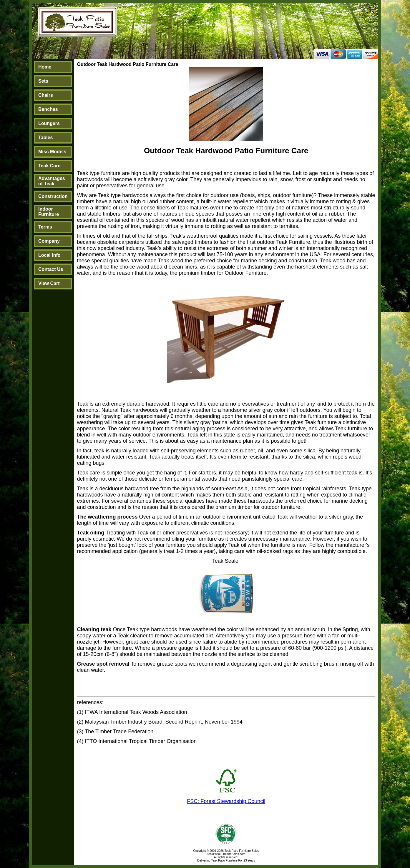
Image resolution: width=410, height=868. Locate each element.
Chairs (46, 95)
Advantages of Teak (52, 181)
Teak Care (49, 166)
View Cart (49, 283)
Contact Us (51, 269)
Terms (45, 227)
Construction (53, 196)
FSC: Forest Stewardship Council (226, 801)
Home (45, 67)
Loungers (49, 123)
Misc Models (52, 152)
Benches (48, 109)
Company (49, 241)
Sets (43, 81)
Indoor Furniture (49, 212)
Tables (46, 138)
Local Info (49, 255)
